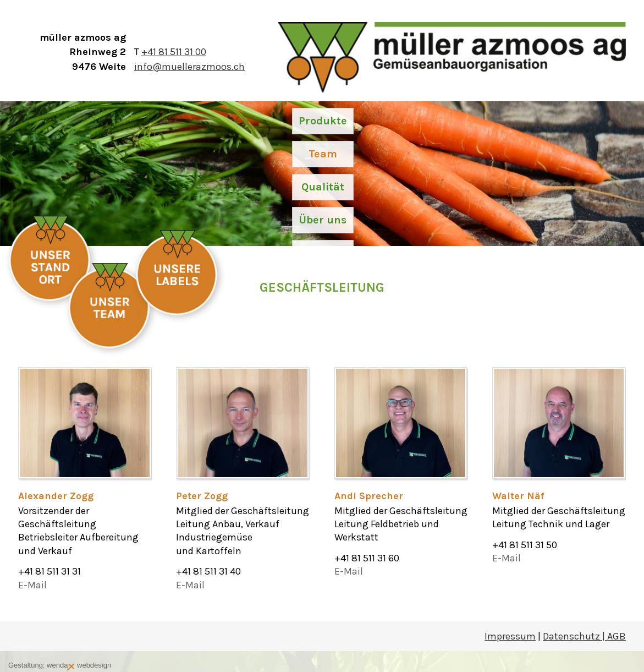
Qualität (323, 187)
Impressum (510, 636)
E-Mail (32, 585)
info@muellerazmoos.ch (189, 67)
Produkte (323, 121)
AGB (617, 636)
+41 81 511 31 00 (174, 52)
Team (323, 154)
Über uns (323, 220)
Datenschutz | (575, 636)
